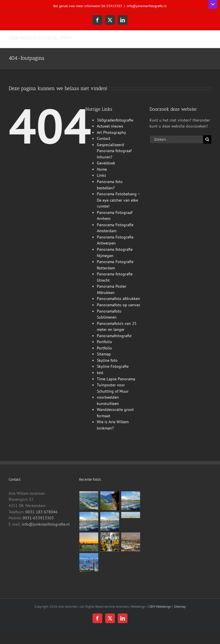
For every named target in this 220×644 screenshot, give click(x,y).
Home (102, 169)
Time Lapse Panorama (116, 379)
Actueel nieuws (110, 126)
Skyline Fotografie (113, 366)
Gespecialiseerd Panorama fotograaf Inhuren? (114, 151)
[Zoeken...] (176, 139)
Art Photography (111, 132)
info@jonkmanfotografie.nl (147, 6)
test (100, 373)
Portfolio (104, 342)
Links (101, 175)
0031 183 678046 (42, 512)
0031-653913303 (38, 518)
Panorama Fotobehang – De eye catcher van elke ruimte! (118, 200)
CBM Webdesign (160, 606)
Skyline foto (107, 360)
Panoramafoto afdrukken (118, 299)
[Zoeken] (207, 139)
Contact (104, 138)
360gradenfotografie (115, 120)
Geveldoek (106, 163)
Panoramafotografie (114, 336)
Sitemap (104, 354)
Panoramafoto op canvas (118, 305)
